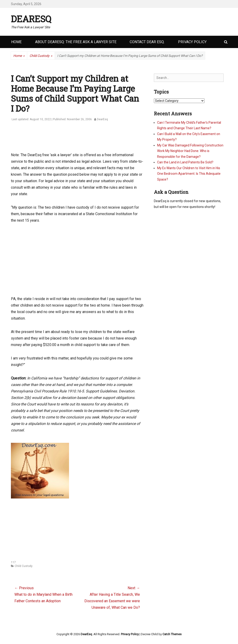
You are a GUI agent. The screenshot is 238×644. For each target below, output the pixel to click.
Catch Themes (172, 634)
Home (16, 42)
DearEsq (31, 19)
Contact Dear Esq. (147, 42)
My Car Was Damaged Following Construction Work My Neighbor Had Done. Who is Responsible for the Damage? (190, 151)
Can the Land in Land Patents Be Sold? (185, 162)
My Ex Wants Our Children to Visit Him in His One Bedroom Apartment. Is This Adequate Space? (189, 174)
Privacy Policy (192, 42)
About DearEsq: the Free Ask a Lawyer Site (76, 42)
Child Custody (41, 56)
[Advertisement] (96, 139)
